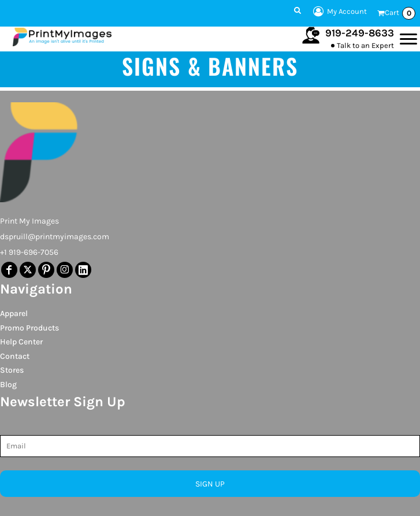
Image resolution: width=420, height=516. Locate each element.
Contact (15, 356)
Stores (12, 370)
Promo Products (29, 328)
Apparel (14, 313)
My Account (338, 12)
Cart (400, 13)
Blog (8, 385)
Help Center (21, 342)
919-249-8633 (360, 33)
